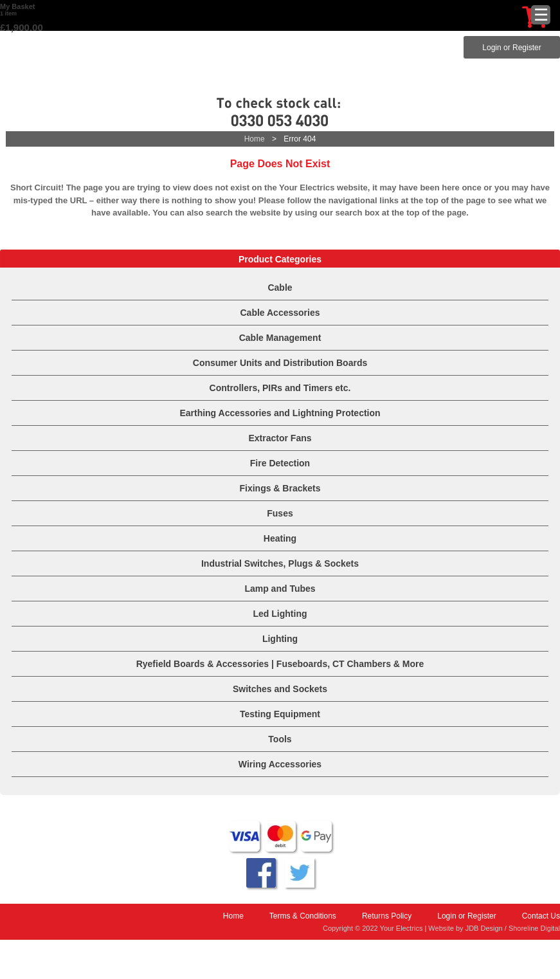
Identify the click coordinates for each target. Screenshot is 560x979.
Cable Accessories (280, 313)
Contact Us (541, 916)
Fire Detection (280, 463)
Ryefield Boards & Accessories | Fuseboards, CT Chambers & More (280, 664)
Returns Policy (387, 916)
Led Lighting (280, 614)
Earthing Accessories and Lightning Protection (280, 413)
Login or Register (511, 48)
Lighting (280, 639)
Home (255, 139)
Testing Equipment (280, 714)
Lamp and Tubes (280, 589)
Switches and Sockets (280, 689)
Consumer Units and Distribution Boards (280, 363)
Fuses (280, 513)
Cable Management (280, 338)
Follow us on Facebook (261, 873)
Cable (280, 288)
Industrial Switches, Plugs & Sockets (280, 563)
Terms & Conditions (303, 916)
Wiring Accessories (280, 764)
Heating (280, 538)
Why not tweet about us (300, 873)
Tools (280, 739)
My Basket (17, 6)
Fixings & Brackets (280, 488)
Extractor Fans (280, 438)
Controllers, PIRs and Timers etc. (280, 388)
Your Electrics (280, 59)
